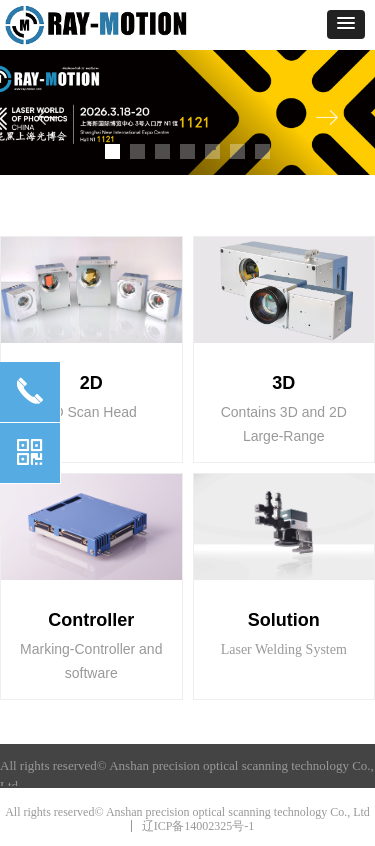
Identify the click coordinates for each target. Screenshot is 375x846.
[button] (346, 24)
